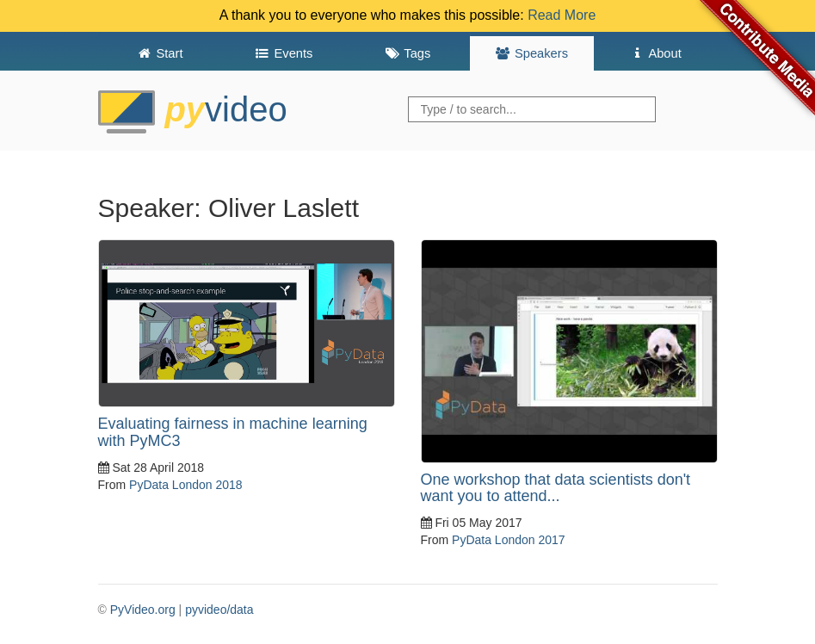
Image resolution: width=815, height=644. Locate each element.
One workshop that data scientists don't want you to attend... (556, 488)
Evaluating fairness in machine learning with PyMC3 (233, 432)
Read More (562, 15)
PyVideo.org (143, 610)
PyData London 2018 (186, 485)
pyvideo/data (219, 610)
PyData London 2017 (509, 540)
